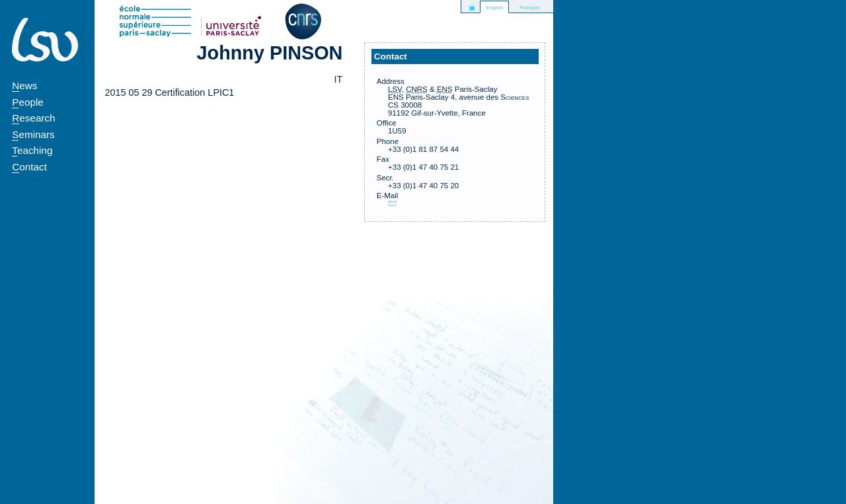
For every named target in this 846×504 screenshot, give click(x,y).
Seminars (33, 134)
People (28, 102)
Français (530, 8)
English (494, 8)
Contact (29, 167)
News (24, 86)
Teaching (32, 150)
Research (33, 118)
